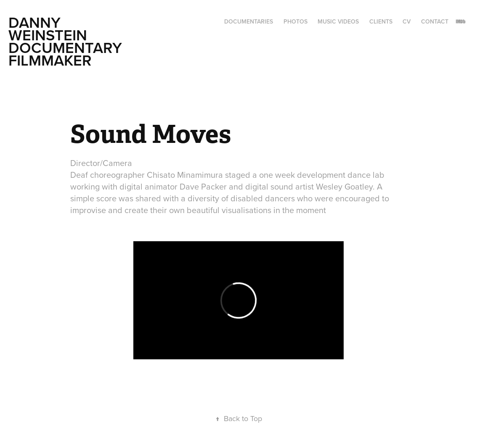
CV (407, 21)
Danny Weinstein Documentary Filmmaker (67, 41)
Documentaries (249, 21)
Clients (381, 21)
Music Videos (338, 21)
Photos (295, 21)
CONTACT (435, 21)
